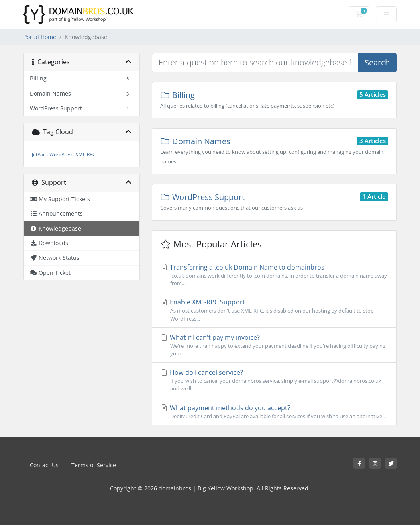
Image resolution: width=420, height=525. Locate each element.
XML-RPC (86, 154)
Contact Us (44, 465)
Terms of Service (94, 465)
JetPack (40, 154)
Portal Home (40, 37)
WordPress (62, 154)
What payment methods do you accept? (274, 412)
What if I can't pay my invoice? (274, 345)
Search (377, 62)
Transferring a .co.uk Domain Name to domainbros (274, 275)
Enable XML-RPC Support (274, 310)
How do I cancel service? (274, 380)
